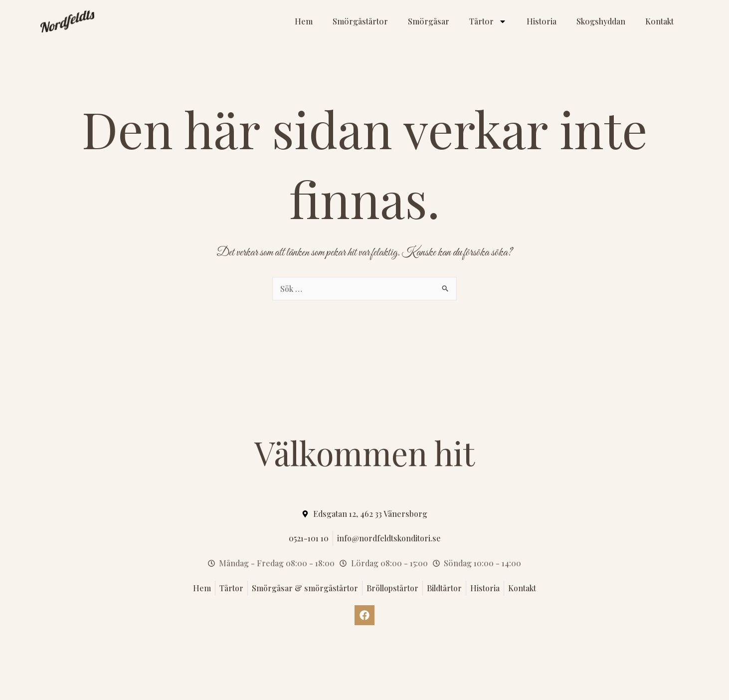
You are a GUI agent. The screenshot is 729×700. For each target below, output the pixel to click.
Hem (304, 21)
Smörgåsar (429, 21)
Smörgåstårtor (360, 21)
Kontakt (659, 21)
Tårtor (488, 21)
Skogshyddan (601, 21)
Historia (542, 21)
